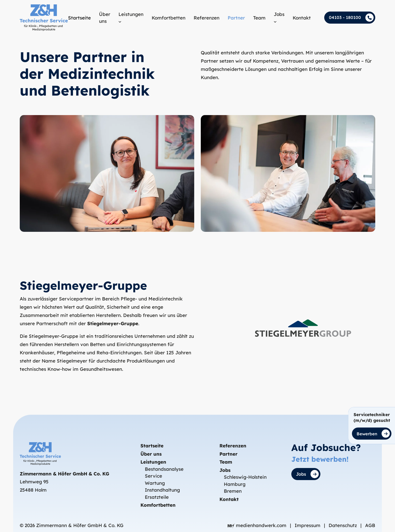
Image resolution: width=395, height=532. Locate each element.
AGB (370, 525)
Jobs (225, 470)
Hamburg (235, 484)
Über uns (151, 454)
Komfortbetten (158, 505)
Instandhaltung (162, 490)
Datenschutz (343, 525)
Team (226, 462)
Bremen (233, 491)
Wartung (155, 483)
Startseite (152, 446)
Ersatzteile (157, 497)
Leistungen (153, 462)
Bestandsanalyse (164, 469)
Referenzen (233, 446)
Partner (228, 454)
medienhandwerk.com (258, 525)
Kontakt (229, 499)
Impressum (308, 525)
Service (153, 476)
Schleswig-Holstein (245, 477)
